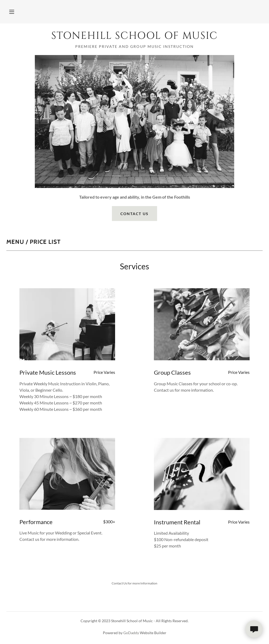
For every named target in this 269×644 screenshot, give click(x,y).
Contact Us (134, 214)
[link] (134, 37)
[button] (12, 12)
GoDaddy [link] (131, 633)
